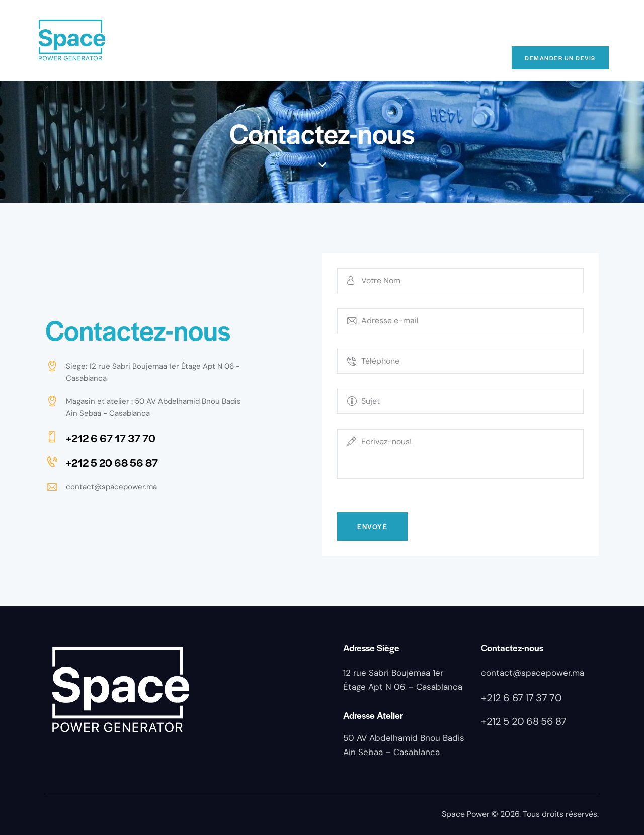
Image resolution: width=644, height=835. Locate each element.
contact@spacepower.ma (111, 487)
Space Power (466, 814)
